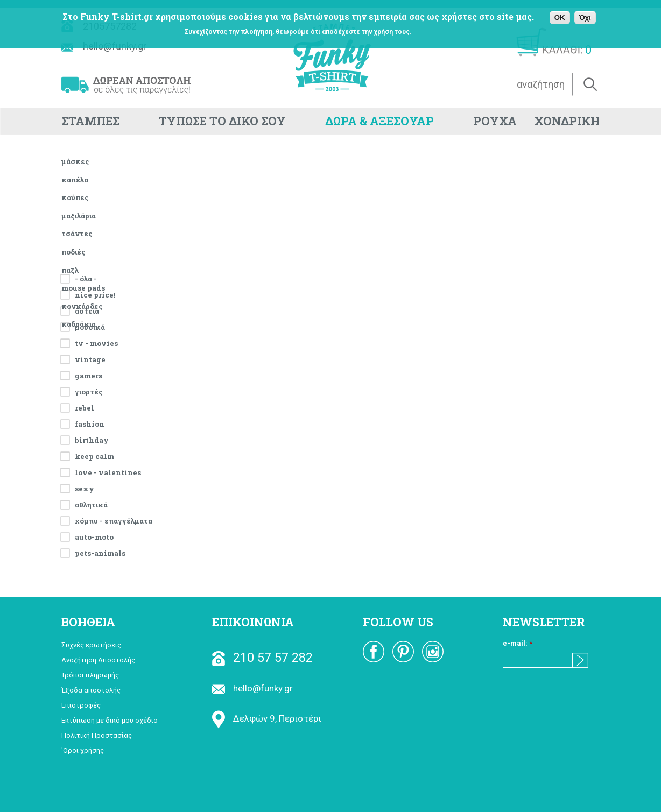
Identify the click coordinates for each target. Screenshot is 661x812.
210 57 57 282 (262, 658)
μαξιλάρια (79, 216)
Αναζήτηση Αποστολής (98, 660)
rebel (85, 407)
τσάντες (77, 234)
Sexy (85, 488)
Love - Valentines (108, 472)
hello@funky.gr (252, 688)
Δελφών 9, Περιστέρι (267, 718)
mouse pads (83, 288)
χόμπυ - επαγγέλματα (114, 520)
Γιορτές (89, 391)
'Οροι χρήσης (83, 750)
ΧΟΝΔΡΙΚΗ (567, 121)
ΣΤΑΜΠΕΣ (90, 121)
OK (560, 17)
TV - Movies (96, 343)
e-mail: (518, 643)
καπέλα (75, 180)
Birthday (92, 439)
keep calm (94, 456)
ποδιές (73, 252)
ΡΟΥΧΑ (495, 121)
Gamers (89, 375)
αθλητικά (91, 504)
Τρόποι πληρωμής (90, 675)
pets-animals (100, 552)
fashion (90, 423)
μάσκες (75, 161)
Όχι (585, 17)
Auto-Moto (94, 536)
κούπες (75, 197)
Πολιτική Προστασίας (97, 735)
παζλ (70, 270)
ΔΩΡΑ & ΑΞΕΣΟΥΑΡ (379, 121)
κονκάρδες (82, 306)
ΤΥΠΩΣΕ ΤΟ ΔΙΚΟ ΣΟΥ (222, 121)
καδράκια (79, 324)
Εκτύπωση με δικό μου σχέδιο (110, 720)
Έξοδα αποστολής (91, 690)
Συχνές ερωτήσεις (91, 645)
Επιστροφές (81, 705)
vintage (90, 359)
